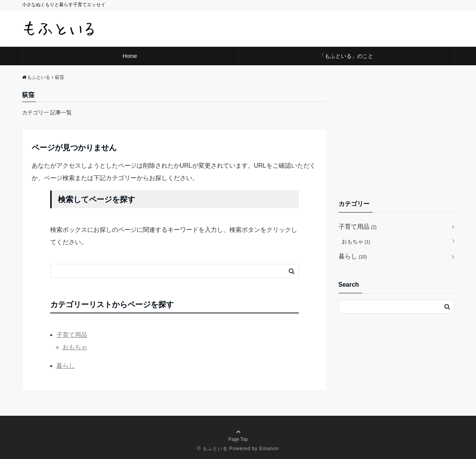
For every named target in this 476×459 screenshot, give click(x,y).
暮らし (66, 366)
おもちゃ (75, 347)
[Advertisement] (396, 138)
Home (130, 56)
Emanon (269, 449)
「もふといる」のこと (346, 56)
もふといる (215, 449)
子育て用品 (72, 335)
